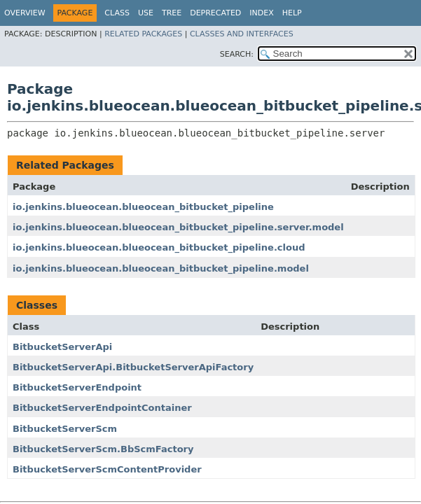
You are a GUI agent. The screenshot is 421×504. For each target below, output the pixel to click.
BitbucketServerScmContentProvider (107, 469)
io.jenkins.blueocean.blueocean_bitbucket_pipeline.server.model (178, 227)
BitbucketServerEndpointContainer (102, 408)
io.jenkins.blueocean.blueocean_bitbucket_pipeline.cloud (159, 247)
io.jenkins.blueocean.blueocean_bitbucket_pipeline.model (161, 268)
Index (261, 13)
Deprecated (215, 13)
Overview (25, 13)
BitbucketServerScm (65, 429)
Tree (172, 13)
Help (292, 13)
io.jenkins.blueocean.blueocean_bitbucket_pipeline (143, 207)
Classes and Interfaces (242, 34)
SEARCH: (237, 54)
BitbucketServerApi (62, 347)
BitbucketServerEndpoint (77, 387)
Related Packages (143, 34)
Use (146, 13)
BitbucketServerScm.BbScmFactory (103, 449)
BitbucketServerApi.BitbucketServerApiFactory (133, 367)
